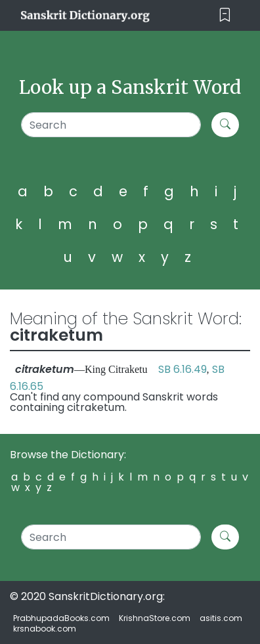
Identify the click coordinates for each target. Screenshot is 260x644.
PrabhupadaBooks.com (61, 618)
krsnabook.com (45, 629)
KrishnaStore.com (155, 618)
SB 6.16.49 (183, 369)
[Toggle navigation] (225, 15)
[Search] (111, 125)
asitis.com (221, 618)
